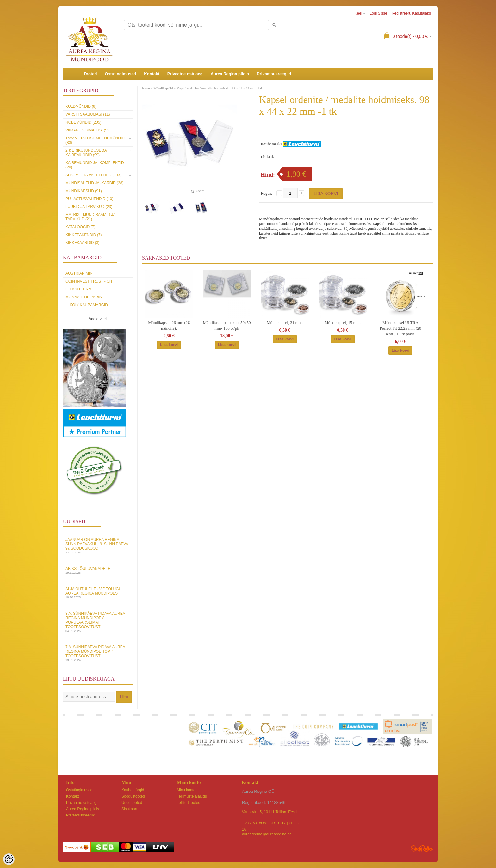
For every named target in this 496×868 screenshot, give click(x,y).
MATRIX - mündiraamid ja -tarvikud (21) (92, 217)
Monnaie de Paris (84, 297)
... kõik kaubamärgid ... (89, 305)
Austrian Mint (80, 273)
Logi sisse (378, 13)
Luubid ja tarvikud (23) (89, 207)
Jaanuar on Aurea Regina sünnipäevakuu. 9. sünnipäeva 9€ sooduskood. (98, 546)
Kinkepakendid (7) (84, 235)
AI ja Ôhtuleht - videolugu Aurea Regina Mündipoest (98, 593)
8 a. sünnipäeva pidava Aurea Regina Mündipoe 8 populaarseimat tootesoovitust (98, 622)
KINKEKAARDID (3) (82, 243)
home (146, 88)
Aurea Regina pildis (230, 74)
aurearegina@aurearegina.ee (267, 834)
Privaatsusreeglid (274, 74)
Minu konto (186, 790)
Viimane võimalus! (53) (88, 130)
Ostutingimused (120, 74)
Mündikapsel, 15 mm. (343, 323)
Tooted (90, 74)
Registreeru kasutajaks (411, 13)
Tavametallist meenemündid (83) (95, 140)
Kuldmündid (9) (81, 107)
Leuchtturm (79, 289)
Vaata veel (98, 319)
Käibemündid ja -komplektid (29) (95, 165)
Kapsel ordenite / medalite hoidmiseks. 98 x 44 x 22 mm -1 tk (220, 88)
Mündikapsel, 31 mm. (285, 323)
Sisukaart (129, 809)
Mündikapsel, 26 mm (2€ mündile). (169, 325)
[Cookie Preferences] (9, 859)
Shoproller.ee (422, 848)
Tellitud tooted (189, 803)
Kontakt (152, 74)
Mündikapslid (163, 88)
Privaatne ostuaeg (185, 74)
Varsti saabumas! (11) (88, 114)
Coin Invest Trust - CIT (89, 281)
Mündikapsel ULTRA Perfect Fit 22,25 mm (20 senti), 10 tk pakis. (400, 328)
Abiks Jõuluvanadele (98, 570)
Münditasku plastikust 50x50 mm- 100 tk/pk (227, 325)
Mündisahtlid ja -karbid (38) (94, 183)
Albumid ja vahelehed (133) (93, 175)
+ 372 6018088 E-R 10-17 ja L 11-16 (271, 824)
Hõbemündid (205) (83, 122)
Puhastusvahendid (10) (89, 199)
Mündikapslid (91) (84, 191)
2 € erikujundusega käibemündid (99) (86, 153)
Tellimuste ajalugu (192, 796)
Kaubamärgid (133, 790)
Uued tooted (132, 803)
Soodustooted (133, 796)
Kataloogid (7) (80, 227)
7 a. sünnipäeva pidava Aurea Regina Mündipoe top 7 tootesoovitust (98, 653)
